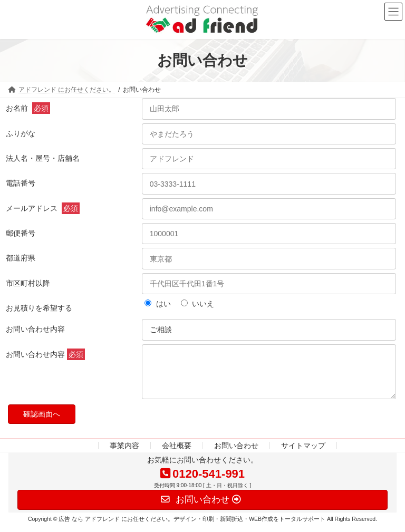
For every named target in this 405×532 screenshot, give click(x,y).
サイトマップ (303, 453)
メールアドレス (43, 208)
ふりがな (21, 133)
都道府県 (21, 258)
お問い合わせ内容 (35, 329)
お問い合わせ (236, 453)
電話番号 (21, 183)
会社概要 (177, 453)
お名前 (28, 108)
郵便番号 (21, 233)
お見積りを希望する (39, 308)
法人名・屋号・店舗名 (43, 158)
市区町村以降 (28, 283)
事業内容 (124, 453)
